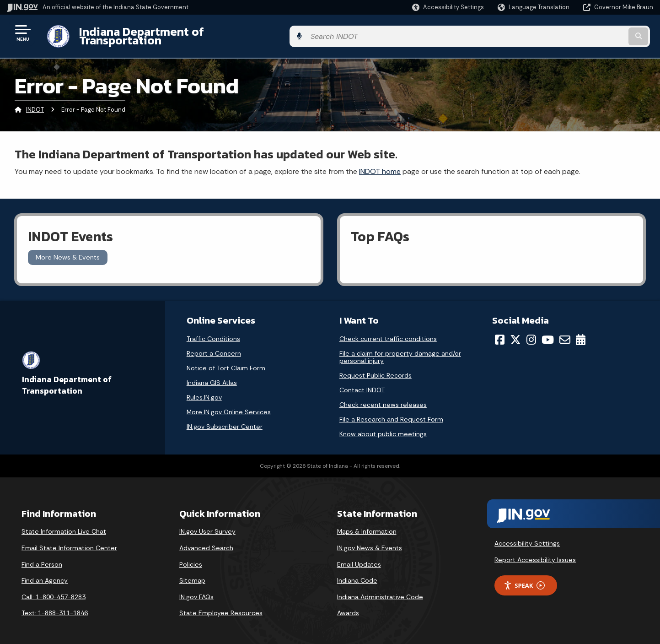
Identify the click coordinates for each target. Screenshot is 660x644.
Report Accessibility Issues (535, 552)
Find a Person (42, 557)
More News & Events (68, 250)
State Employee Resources (221, 606)
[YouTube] (548, 333)
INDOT (35, 103)
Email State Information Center (69, 541)
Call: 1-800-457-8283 (54, 590)
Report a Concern (214, 346)
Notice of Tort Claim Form (226, 361)
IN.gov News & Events (370, 541)
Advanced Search (206, 541)
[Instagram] (531, 333)
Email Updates (359, 557)
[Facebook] (500, 333)
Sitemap (192, 574)
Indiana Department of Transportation (179, 32)
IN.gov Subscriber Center (225, 420)
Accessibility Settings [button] (527, 536)
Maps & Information (367, 525)
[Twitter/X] (515, 333)
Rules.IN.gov (204, 390)
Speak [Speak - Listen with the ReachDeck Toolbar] (524, 578)
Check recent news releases (383, 398)
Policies (191, 557)
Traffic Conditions (213, 332)
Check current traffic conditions (388, 332)
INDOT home (380, 164)
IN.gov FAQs (196, 590)
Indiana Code (357, 574)
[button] (448, 7)
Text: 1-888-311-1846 (55, 606)
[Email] (565, 333)
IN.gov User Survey (207, 525)
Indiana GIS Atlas (212, 376)
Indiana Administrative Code (380, 590)
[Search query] (579, 33)
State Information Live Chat (64, 525)
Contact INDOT (362, 383)
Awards (348, 606)
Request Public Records (376, 368)
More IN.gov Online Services (229, 405)
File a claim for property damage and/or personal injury (400, 350)
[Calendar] (581, 333)
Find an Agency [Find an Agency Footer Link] (45, 574)
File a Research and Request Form (391, 412)
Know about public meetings (383, 427)
